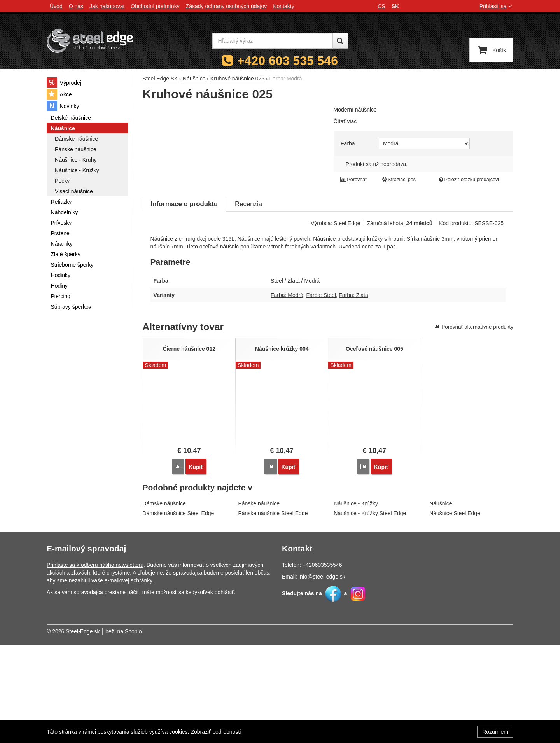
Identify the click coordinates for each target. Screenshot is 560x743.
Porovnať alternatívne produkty (473, 426)
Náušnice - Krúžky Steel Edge (370, 612)
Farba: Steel (321, 394)
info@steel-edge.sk (322, 675)
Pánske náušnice (259, 602)
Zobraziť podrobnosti (216, 732)
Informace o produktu (184, 303)
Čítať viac (345, 121)
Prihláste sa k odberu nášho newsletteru (95, 663)
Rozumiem (495, 732)
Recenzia (248, 303)
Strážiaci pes (399, 180)
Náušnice (441, 602)
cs (381, 6)
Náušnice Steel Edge (455, 612)
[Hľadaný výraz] (273, 41)
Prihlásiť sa (496, 6)
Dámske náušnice (164, 602)
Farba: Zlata (353, 394)
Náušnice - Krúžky (356, 602)
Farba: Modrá (287, 394)
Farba (348, 143)
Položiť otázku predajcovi (469, 180)
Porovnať (353, 180)
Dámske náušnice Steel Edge (178, 612)
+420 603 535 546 (288, 61)
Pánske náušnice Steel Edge (273, 612)
